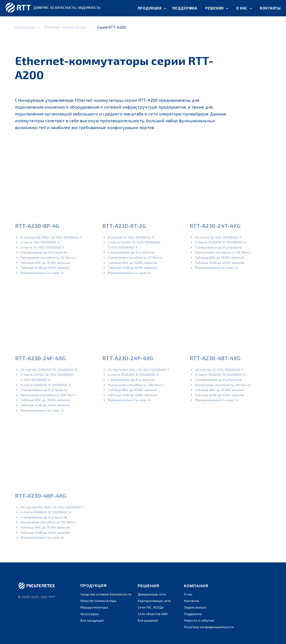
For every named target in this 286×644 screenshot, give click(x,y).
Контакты (192, 601)
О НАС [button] (242, 8)
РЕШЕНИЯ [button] (215, 8)
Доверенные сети (152, 594)
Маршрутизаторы (94, 607)
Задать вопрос (195, 607)
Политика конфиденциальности (209, 627)
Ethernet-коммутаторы (66, 27)
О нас (188, 594)
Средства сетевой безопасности (106, 594)
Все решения (148, 620)
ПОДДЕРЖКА (185, 8)
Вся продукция (92, 620)
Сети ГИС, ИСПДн (151, 607)
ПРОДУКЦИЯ (150, 8)
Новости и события (199, 620)
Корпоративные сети (154, 601)
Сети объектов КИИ (153, 614)
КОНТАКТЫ (270, 8)
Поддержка (193, 614)
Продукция (25, 27)
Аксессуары (90, 614)
